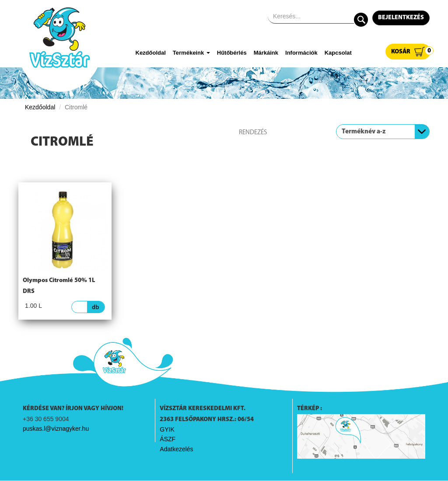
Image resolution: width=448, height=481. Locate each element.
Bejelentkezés (401, 18)
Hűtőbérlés (232, 53)
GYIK (167, 429)
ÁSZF (168, 439)
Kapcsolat (338, 53)
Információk (301, 53)
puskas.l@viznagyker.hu (56, 429)
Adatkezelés (176, 449)
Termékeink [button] (191, 53)
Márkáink (266, 53)
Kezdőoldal (151, 53)
